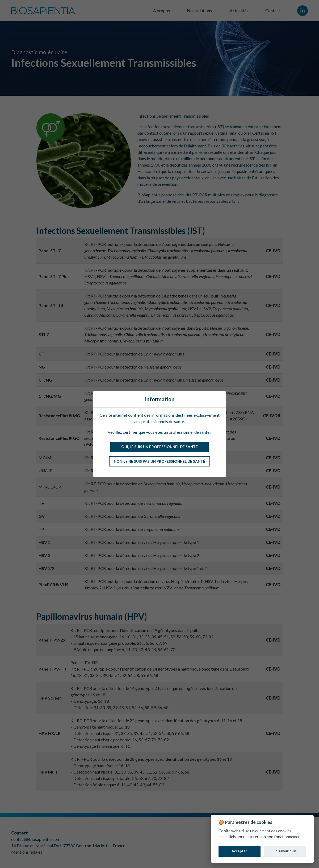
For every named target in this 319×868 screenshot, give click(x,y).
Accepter (239, 851)
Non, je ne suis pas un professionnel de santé (159, 461)
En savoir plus (285, 851)
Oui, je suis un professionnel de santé (159, 447)
